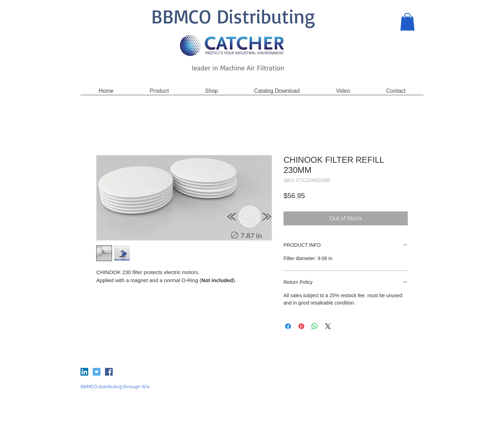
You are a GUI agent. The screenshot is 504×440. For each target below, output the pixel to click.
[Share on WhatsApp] (315, 326)
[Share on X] (328, 326)
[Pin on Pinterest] (301, 326)
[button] (407, 22)
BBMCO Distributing (233, 16)
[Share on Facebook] (288, 326)
